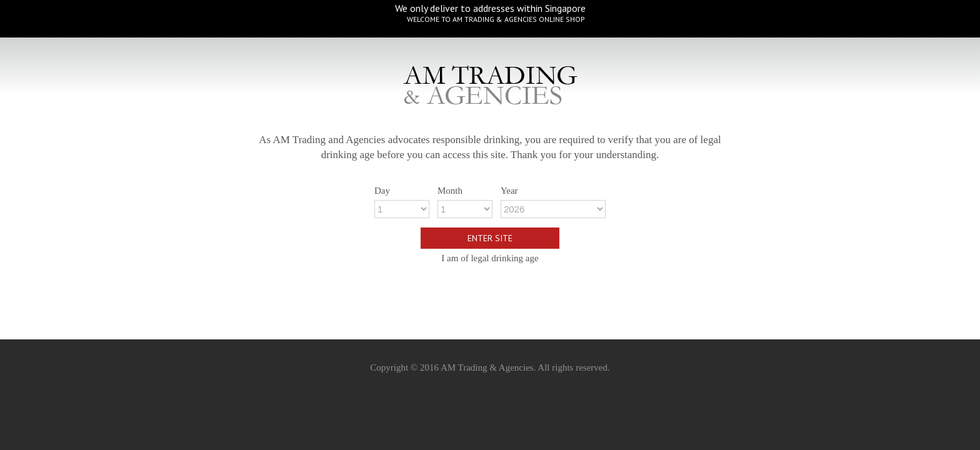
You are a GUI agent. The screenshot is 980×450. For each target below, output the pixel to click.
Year (509, 191)
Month (450, 191)
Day (382, 191)
